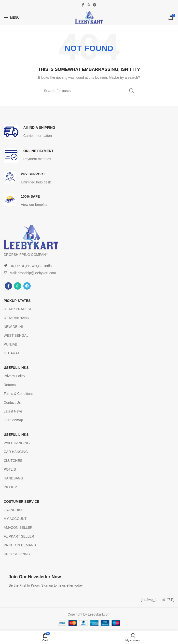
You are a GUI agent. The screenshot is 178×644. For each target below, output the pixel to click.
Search (132, 91)
